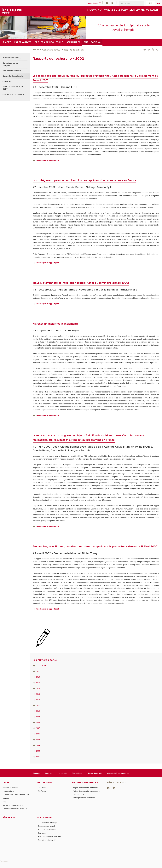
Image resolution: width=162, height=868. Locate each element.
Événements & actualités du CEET (17, 795)
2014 (36, 688)
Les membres (8, 791)
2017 (36, 671)
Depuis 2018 (39, 666)
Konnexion (4, 861)
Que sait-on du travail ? (13, 94)
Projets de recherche (85, 783)
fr (159, 4)
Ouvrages (7, 81)
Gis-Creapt (42, 788)
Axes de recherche (10, 788)
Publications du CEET (51, 50)
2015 (36, 683)
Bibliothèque (77, 773)
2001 (36, 757)
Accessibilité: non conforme (118, 773)
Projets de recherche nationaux (85, 788)
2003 (36, 751)
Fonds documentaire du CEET (15, 809)
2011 (36, 705)
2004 (36, 745)
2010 (36, 711)
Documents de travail (12, 71)
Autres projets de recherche (84, 798)
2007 (36, 728)
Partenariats (45, 783)
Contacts (37, 773)
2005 (36, 740)
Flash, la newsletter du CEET (13, 88)
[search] (131, 3)
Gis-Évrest (42, 791)
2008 (36, 722)
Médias (6, 798)
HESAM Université (94, 773)
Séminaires (9, 817)
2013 (36, 694)
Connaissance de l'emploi (10, 64)
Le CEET (7, 783)
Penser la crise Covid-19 (13, 805)
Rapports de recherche (74, 50)
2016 (36, 677)
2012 (36, 700)
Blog (5, 802)
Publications (45, 817)
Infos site (49, 773)
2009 (36, 717)
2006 (36, 734)
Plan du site (62, 773)
